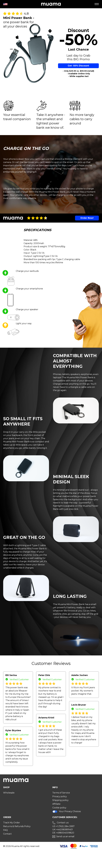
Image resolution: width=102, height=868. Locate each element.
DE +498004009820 (63, 833)
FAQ (5, 830)
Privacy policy (60, 796)
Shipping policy (60, 800)
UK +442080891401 (63, 830)
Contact (7, 834)
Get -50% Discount (78, 66)
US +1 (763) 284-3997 (63, 826)
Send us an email (65, 836)
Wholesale (9, 793)
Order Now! (87, 218)
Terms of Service (61, 793)
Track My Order (12, 823)
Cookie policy (59, 808)
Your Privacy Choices (67, 812)
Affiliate (56, 804)
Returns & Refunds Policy (17, 826)
